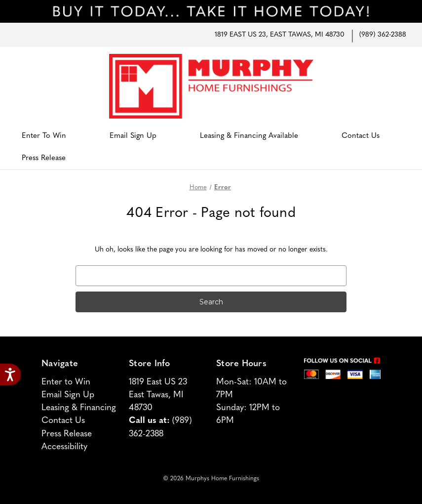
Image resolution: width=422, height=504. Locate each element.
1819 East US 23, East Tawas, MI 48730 (280, 35)
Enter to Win (44, 136)
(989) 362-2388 (383, 35)
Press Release (44, 158)
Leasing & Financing (79, 408)
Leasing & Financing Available (249, 136)
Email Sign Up (133, 136)
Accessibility (64, 447)
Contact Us (361, 136)
